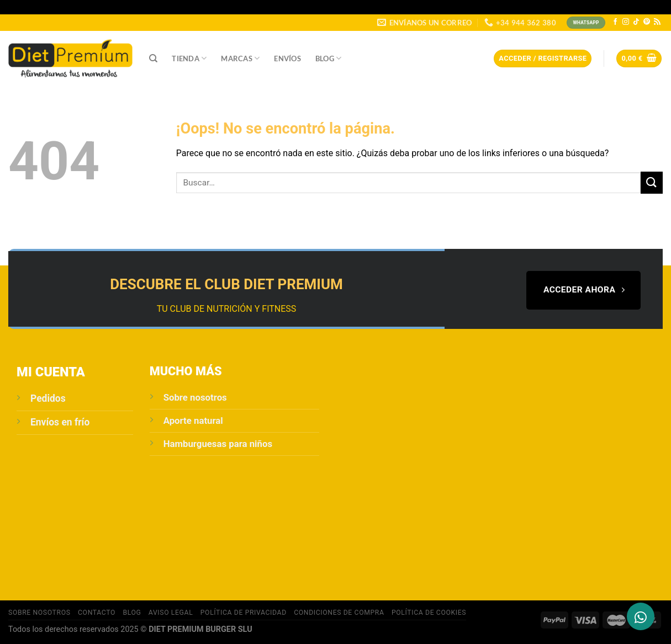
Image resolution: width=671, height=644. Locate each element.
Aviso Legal (171, 613)
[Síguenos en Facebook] (615, 22)
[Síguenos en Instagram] (626, 22)
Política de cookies (429, 613)
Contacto (97, 613)
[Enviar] (652, 182)
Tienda (189, 58)
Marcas (240, 58)
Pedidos (48, 398)
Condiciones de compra (339, 613)
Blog (328, 58)
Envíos (287, 58)
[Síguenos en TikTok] (636, 22)
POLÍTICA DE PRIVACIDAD (244, 613)
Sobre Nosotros (39, 613)
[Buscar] (153, 58)
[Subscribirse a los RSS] (657, 22)
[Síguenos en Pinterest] (647, 22)
